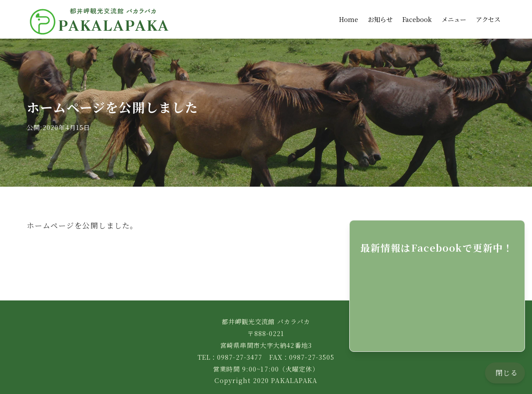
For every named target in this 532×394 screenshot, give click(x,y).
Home (349, 15)
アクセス (488, 15)
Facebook (417, 15)
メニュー (454, 15)
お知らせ (380, 15)
